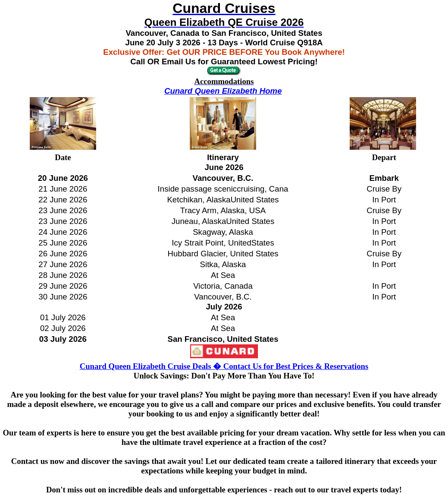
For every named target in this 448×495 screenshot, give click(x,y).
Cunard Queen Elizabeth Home (223, 91)
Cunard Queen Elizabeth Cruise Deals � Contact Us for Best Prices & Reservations (224, 366)
